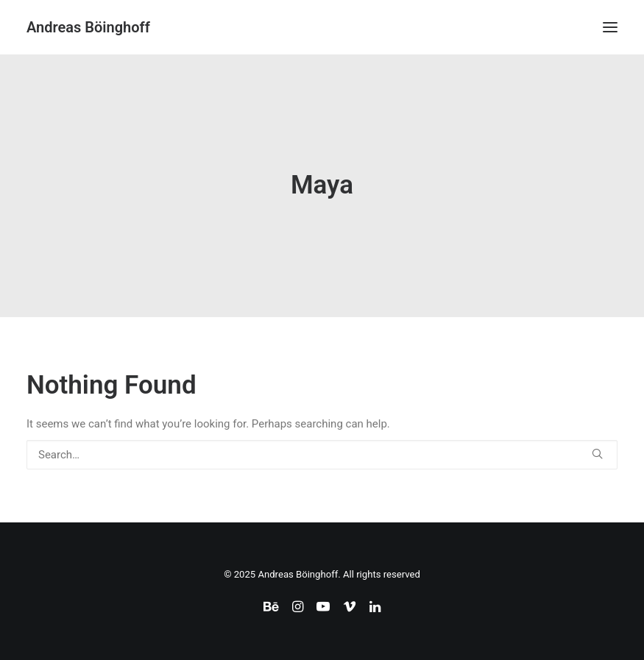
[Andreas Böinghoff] (88, 27)
